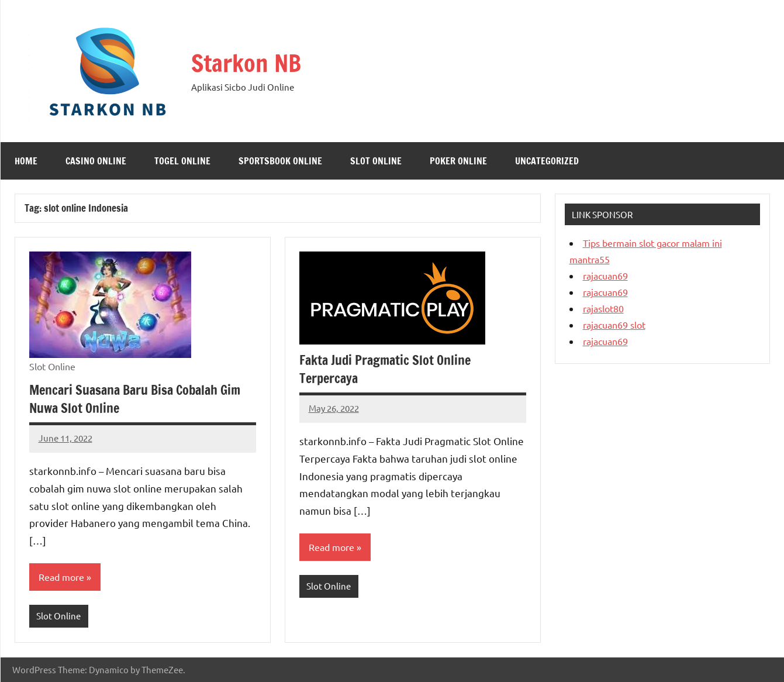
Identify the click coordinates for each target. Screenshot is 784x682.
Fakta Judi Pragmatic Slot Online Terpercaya (385, 369)
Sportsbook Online (280, 161)
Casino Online (96, 161)
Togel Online (182, 161)
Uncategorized (547, 161)
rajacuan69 (605, 275)
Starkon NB (246, 63)
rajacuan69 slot (614, 325)
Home (26, 161)
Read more (61, 577)
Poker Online (458, 161)
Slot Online (376, 161)
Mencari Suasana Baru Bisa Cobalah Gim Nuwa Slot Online (135, 399)
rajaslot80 (603, 308)
